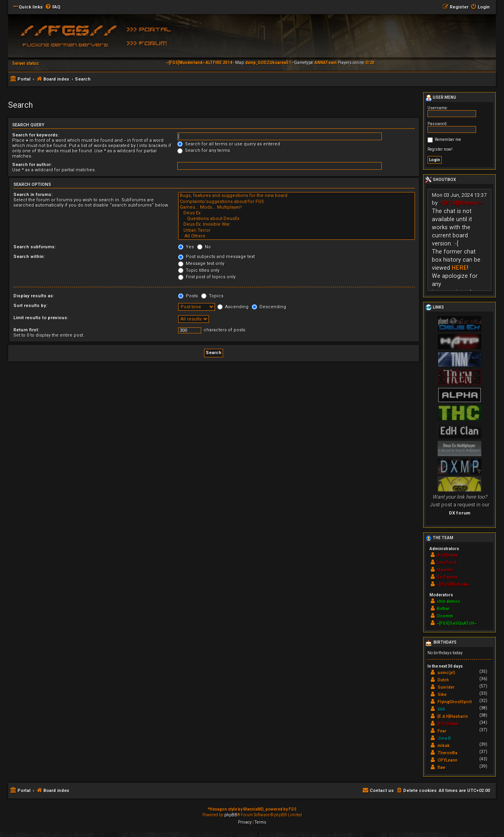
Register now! (440, 149)
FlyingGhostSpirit (455, 702)
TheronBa (448, 753)
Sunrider (446, 687)
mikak (444, 746)
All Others (297, 236)
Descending (269, 307)
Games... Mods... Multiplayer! (297, 207)
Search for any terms (204, 151)
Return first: (26, 330)
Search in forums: (33, 195)
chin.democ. (449, 601)
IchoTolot (447, 563)
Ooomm (445, 616)
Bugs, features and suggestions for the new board (297, 196)
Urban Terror (297, 231)
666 (441, 709)
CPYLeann (448, 760)
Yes (186, 247)
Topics (212, 296)
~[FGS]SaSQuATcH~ (457, 623)
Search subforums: (35, 247)
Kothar (443, 609)
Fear (442, 731)
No (204, 247)
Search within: (29, 257)
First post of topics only (207, 277)
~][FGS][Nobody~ (461, 203)
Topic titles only (199, 270)
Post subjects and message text (216, 257)
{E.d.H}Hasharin (453, 716)
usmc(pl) (447, 673)
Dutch (443, 680)
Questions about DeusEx (297, 219)
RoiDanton (447, 577)
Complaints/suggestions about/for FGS (297, 202)
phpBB (231, 815)
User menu (441, 98)
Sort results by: (30, 306)
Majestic (445, 570)
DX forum (460, 513)
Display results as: (34, 296)
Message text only (201, 264)
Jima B (444, 738)
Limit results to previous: (41, 318)
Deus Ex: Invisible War (297, 224)
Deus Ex (297, 213)
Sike (442, 695)
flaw (441, 768)
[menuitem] (53, 7)
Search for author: (32, 165)
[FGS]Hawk (447, 555)
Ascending (233, 307)
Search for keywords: (36, 135)
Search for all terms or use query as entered (229, 144)
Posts (188, 296)
